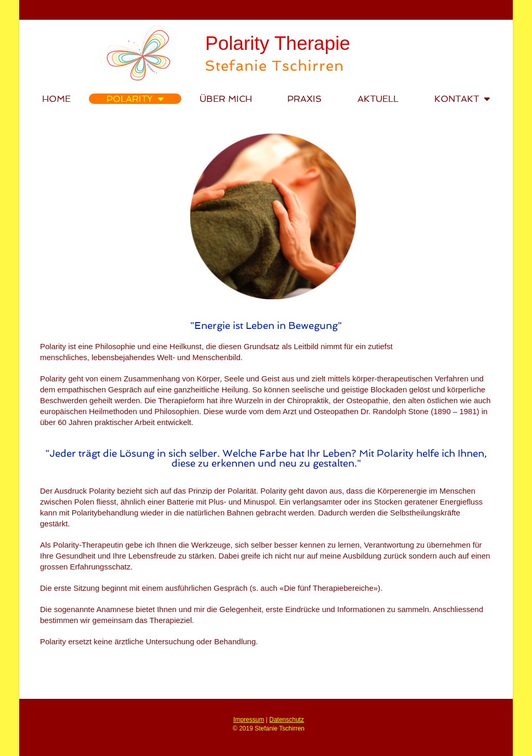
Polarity (135, 99)
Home (56, 99)
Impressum (249, 720)
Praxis (304, 99)
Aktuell (378, 99)
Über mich (226, 99)
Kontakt (462, 99)
